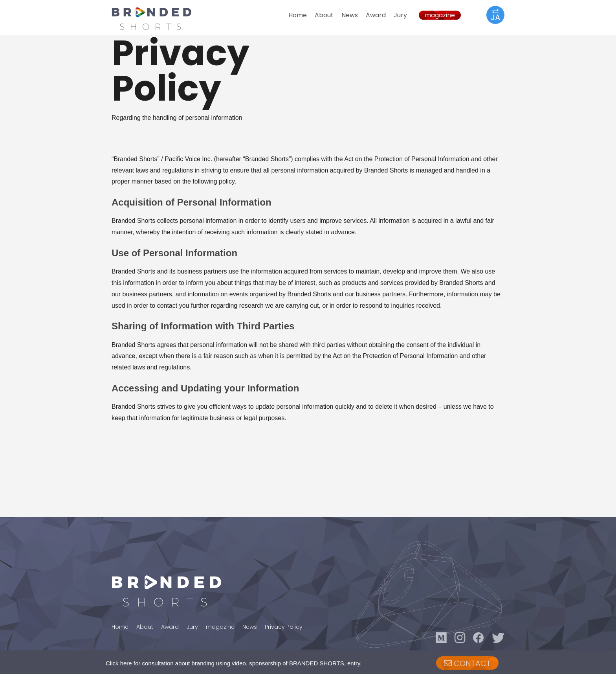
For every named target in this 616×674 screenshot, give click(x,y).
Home (298, 15)
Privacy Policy (284, 627)
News (350, 15)
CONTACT (467, 663)
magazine (440, 15)
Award (376, 15)
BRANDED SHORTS (159, 18)
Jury (400, 15)
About (324, 15)
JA (495, 15)
